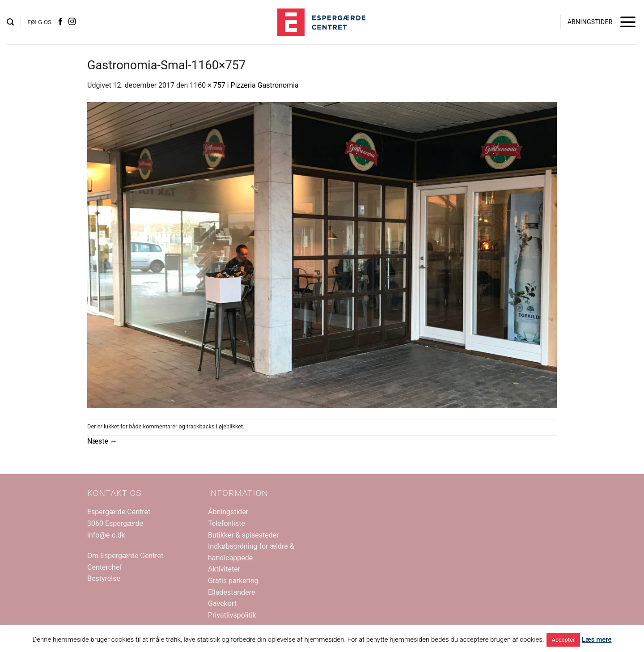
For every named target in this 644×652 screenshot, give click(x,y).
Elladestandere (231, 592)
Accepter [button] (563, 640)
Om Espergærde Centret (125, 556)
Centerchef (105, 567)
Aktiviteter (224, 569)
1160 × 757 (207, 85)
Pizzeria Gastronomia (265, 85)
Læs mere (597, 639)
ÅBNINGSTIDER (590, 22)
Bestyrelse (104, 578)
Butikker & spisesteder (244, 535)
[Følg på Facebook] (60, 22)
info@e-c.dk (106, 535)
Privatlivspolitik (232, 615)
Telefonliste (227, 523)
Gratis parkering (233, 581)
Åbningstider (228, 512)
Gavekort (222, 603)
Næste (102, 441)
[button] (10, 22)
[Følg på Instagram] (72, 22)
